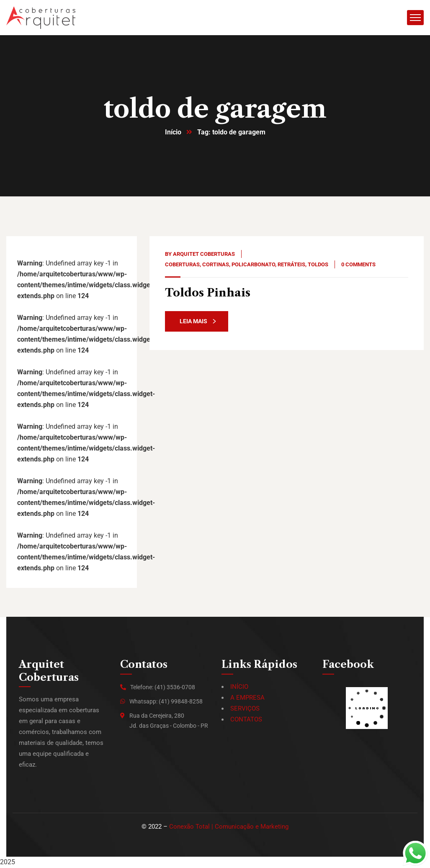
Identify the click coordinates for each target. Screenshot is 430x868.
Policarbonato (253, 265)
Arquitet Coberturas (204, 254)
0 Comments (358, 265)
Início (173, 133)
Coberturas (182, 265)
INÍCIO (239, 687)
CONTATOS (246, 720)
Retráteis (291, 265)
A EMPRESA (247, 698)
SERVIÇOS (245, 709)
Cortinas (216, 265)
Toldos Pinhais (209, 293)
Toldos (318, 265)
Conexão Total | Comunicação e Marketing (229, 827)
